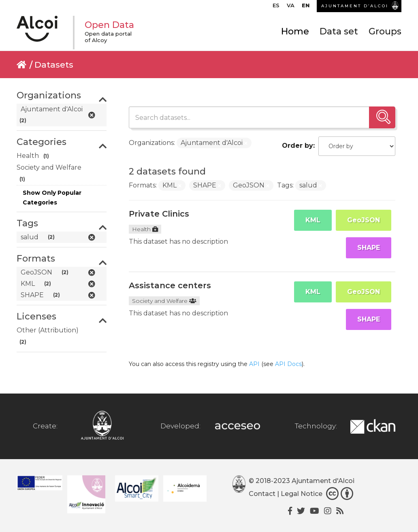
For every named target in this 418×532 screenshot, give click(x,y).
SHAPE (369, 248)
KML (313, 220)
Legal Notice (302, 494)
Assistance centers (170, 285)
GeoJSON (364, 220)
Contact (262, 494)
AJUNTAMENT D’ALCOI (355, 6)
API (254, 364)
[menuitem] (276, 7)
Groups (385, 31)
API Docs (288, 364)
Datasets (54, 65)
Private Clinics (159, 214)
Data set (339, 31)
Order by (298, 146)
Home (295, 31)
